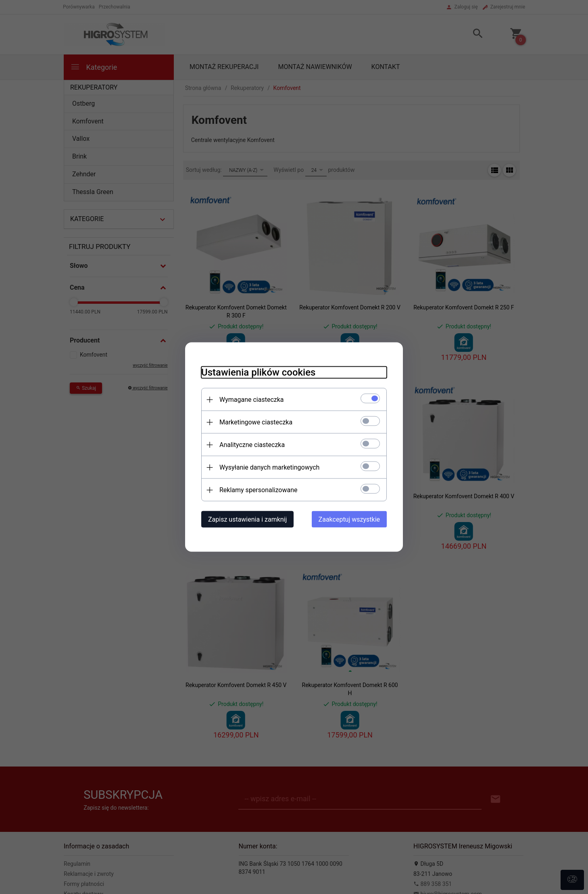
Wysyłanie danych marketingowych (269, 467)
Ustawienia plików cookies (258, 372)
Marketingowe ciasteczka (256, 422)
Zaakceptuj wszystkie (349, 519)
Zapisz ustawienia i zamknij (247, 519)
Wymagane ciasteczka (252, 400)
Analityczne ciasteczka (252, 445)
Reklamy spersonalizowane (258, 490)
